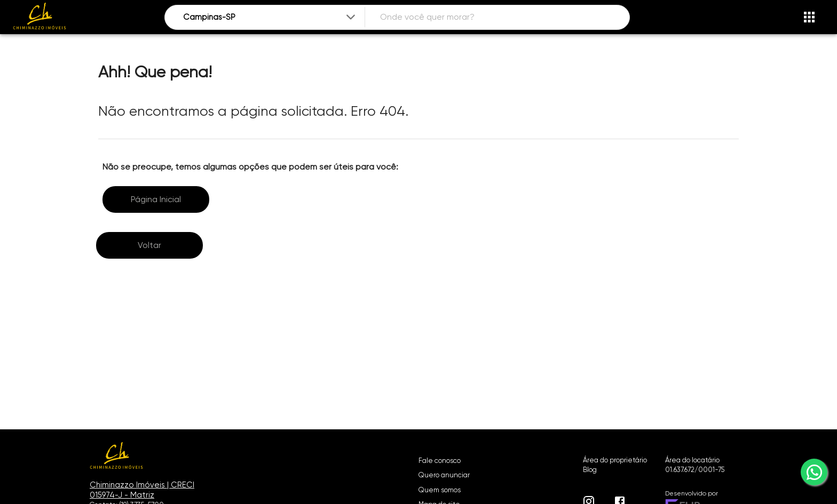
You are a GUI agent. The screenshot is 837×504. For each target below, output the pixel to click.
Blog (590, 470)
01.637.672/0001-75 (695, 470)
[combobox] (270, 17)
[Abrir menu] (809, 17)
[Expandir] (351, 17)
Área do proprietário (615, 460)
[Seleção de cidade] (270, 17)
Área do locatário (692, 460)
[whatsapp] (814, 472)
